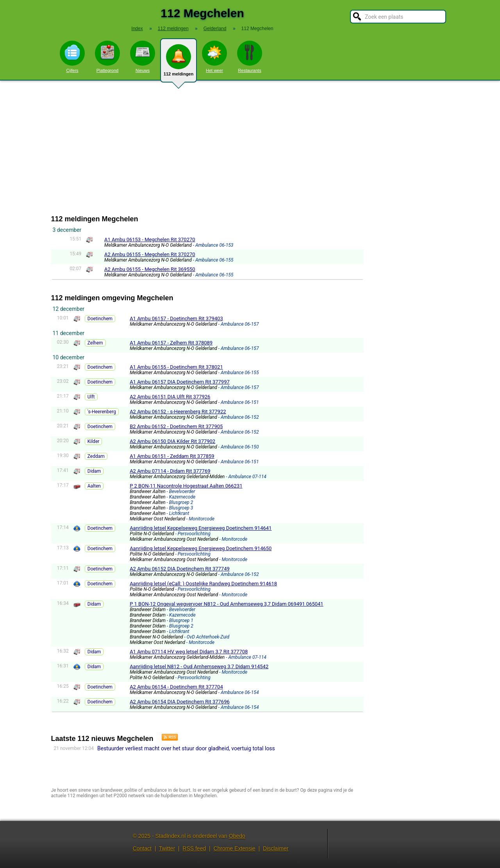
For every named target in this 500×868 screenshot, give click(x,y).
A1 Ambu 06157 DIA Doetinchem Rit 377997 (180, 382)
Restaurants (250, 57)
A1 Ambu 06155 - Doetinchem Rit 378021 (176, 367)
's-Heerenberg (102, 412)
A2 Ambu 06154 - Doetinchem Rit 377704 (176, 687)
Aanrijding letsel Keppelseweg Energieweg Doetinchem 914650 (201, 548)
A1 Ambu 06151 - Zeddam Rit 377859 (172, 456)
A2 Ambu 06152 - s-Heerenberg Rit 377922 (178, 412)
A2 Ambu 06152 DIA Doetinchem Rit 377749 (180, 569)
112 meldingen (179, 63)
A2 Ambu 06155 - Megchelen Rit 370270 (150, 254)
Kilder (94, 441)
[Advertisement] (250, 148)
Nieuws (143, 57)
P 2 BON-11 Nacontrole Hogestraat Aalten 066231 (186, 486)
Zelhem (95, 343)
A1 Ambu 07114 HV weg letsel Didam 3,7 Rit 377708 (189, 652)
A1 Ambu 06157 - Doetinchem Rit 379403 (176, 318)
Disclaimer (276, 848)
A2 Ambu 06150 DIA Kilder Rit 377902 (172, 441)
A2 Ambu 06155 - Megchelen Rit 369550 (150, 269)
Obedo (237, 836)
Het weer (214, 57)
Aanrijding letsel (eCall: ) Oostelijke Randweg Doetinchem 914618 (203, 584)
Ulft (91, 397)
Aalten (94, 486)
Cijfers (72, 57)
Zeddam (96, 456)
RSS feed (194, 848)
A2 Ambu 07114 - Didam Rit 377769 (170, 471)
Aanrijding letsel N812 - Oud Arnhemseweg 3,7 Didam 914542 (199, 666)
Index (137, 29)
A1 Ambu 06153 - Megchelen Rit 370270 (150, 239)
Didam (94, 471)
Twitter (167, 848)
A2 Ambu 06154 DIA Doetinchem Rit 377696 (180, 702)
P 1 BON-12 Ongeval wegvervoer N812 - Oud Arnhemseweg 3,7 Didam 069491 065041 (227, 604)
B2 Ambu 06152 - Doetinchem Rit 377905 (176, 426)
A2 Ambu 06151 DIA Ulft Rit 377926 (170, 397)
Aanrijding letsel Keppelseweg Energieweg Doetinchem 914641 (201, 528)
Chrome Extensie (234, 848)
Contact (142, 848)
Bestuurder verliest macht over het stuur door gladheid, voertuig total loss (186, 748)
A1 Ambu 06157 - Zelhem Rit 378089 (171, 343)
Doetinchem (100, 319)
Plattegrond (107, 57)
